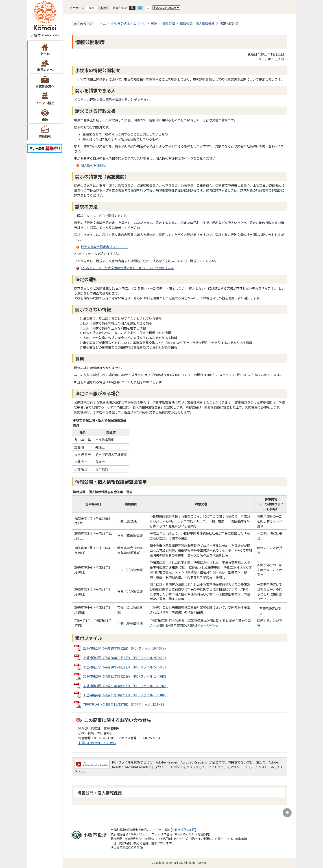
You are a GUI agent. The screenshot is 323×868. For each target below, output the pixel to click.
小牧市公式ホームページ (128, 23)
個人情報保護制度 (93, 165)
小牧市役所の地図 (183, 830)
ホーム (45, 53)
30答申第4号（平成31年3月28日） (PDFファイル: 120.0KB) (125, 695)
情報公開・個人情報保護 (197, 23)
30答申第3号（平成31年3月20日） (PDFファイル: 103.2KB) (125, 686)
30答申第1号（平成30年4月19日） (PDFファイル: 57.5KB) (124, 667)
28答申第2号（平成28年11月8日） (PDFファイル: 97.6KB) (124, 658)
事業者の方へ (45, 86)
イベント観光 (45, 103)
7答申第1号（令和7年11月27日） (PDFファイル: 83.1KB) (123, 704)
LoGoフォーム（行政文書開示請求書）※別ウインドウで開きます (127, 268)
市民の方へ (45, 70)
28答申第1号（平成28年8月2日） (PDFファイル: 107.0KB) (124, 648)
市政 (45, 119)
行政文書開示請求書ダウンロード (104, 247)
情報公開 (168, 23)
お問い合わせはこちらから (97, 743)
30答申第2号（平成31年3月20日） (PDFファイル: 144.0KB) (125, 676)
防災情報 (45, 136)
